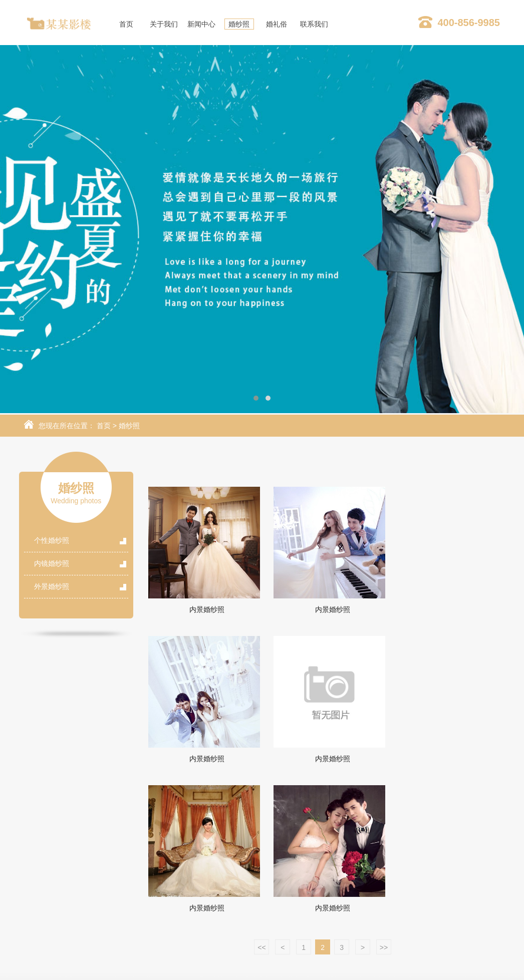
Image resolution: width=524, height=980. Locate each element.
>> (384, 798)
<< (261, 798)
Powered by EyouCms (353, 966)
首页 (104, 426)
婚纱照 (129, 426)
